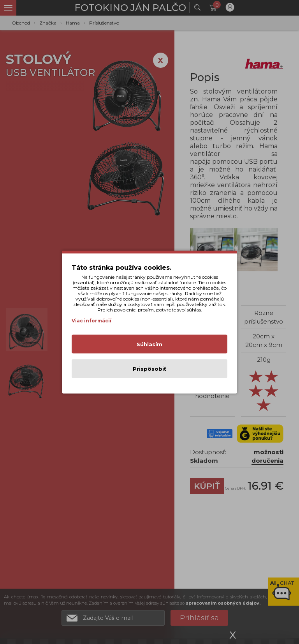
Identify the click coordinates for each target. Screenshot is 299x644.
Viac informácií (91, 321)
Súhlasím (149, 344)
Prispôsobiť (149, 369)
